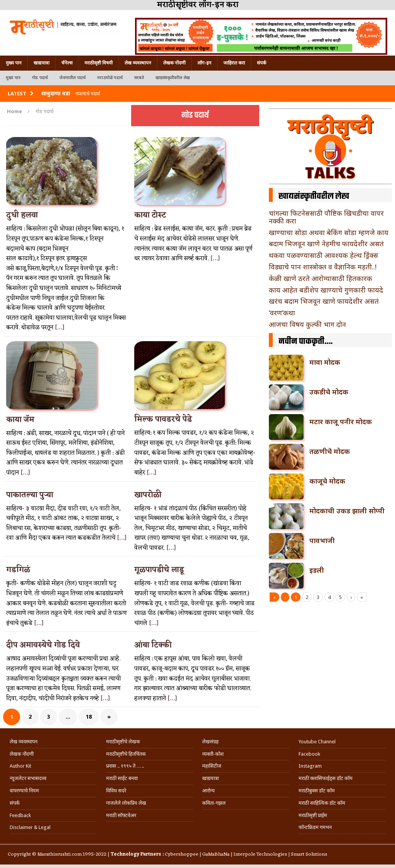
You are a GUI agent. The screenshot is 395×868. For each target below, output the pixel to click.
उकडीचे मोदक (329, 392)
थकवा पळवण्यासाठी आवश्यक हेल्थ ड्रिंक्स (323, 255)
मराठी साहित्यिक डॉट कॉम (322, 803)
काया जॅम (20, 420)
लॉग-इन (204, 63)
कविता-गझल (214, 803)
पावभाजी (322, 540)
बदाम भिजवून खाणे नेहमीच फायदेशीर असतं (326, 244)
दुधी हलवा (22, 215)
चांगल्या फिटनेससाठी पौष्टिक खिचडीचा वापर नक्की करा (326, 217)
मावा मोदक (325, 362)
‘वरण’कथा (282, 313)
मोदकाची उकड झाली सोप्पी (347, 511)
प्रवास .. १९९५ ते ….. (125, 766)
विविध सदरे (116, 791)
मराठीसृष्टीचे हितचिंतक (126, 754)
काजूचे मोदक (327, 481)
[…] (60, 328)
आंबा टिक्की (153, 645)
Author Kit (20, 766)
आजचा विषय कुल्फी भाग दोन (307, 324)
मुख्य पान (14, 63)
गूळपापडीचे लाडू (159, 570)
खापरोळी (148, 495)
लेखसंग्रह (210, 742)
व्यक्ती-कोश (213, 754)
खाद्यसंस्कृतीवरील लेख (173, 78)
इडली (317, 570)
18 (89, 717)
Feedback (20, 815)
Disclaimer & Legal (30, 827)
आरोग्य (208, 791)
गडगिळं (18, 570)
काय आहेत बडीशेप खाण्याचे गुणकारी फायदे (326, 290)
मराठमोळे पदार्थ (110, 78)
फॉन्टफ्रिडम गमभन (315, 827)
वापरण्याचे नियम (24, 791)
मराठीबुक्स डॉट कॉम (317, 791)
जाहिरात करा (234, 63)
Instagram (310, 766)
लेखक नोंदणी (174, 63)
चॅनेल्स (67, 63)
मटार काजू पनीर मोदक (341, 421)
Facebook (309, 754)
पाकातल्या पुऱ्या (30, 495)
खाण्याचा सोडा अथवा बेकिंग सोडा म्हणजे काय (329, 232)
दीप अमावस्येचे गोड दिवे (43, 645)
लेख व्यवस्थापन (138, 63)
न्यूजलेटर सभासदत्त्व (28, 778)
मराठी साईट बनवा (122, 778)
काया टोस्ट (150, 215)
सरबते (139, 78)
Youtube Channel (317, 742)
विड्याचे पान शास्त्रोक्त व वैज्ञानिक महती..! (323, 267)
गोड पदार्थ (40, 78)
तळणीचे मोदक (330, 451)
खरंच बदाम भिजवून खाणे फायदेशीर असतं (324, 301)
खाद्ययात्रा (41, 63)
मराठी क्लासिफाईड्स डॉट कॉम (326, 778)
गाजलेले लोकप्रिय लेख (126, 803)
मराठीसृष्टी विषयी (99, 63)
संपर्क (262, 63)
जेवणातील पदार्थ (73, 78)
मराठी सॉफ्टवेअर (121, 815)
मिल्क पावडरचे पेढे (163, 420)
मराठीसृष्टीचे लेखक (123, 742)
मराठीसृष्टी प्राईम (313, 815)
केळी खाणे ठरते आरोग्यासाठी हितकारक (321, 278)
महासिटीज (212, 766)
